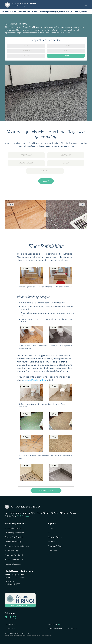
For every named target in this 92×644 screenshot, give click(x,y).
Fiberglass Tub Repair (14, 555)
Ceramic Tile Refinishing (15, 537)
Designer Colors (55, 537)
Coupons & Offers (55, 546)
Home (50, 528)
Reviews (51, 542)
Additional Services (13, 564)
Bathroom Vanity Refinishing (17, 546)
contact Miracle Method (35, 380)
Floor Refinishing (12, 551)
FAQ (49, 533)
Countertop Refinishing (14, 533)
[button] (86, 5)
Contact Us (53, 551)
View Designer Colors (46, 490)
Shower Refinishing (13, 542)
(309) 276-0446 (23, 516)
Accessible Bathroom (14, 560)
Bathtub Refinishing (13, 528)
